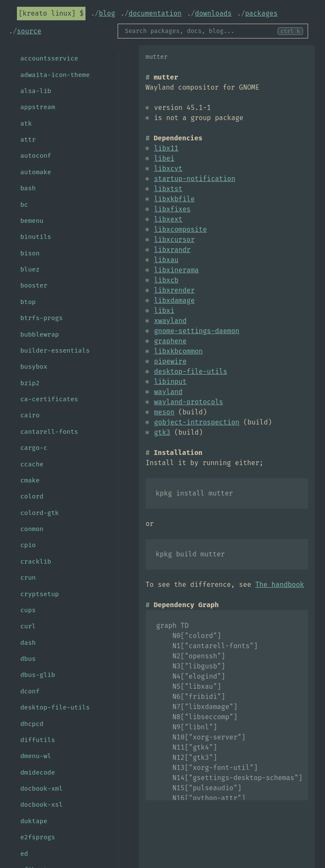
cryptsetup (40, 594)
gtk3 (162, 432)
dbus (28, 659)
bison (30, 253)
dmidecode (38, 772)
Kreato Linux (47, 13)
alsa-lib (36, 91)
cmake (30, 480)
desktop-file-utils (191, 371)
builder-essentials (55, 350)
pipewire (170, 361)
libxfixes (172, 209)
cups (28, 610)
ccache (32, 464)
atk (26, 123)
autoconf (36, 156)
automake (36, 172)
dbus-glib (38, 675)
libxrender (174, 290)
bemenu (32, 221)
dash (28, 643)
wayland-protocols (189, 402)
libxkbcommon (178, 351)
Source (29, 31)
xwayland (170, 321)
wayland (168, 392)
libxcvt (168, 168)
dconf (30, 691)
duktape (34, 821)
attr (28, 140)
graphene (170, 341)
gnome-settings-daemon (197, 331)
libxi (164, 311)
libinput (170, 382)
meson (164, 412)
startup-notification (195, 179)
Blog (107, 13)
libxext (168, 219)
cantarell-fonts (49, 432)
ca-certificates (49, 399)
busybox (34, 367)
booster (34, 285)
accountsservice (49, 58)
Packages (261, 13)
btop (28, 302)
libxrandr (172, 250)
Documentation (155, 13)
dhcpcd (32, 724)
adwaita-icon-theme (55, 75)
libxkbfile (174, 199)
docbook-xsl (41, 805)
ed (24, 854)
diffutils (38, 740)
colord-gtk (40, 513)
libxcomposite (180, 229)
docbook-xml (41, 789)
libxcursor (174, 240)
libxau (166, 260)
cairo (30, 415)
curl (28, 626)
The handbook (280, 585)
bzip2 (30, 383)
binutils (36, 237)
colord (32, 496)
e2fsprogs (38, 837)
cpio (28, 545)
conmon (32, 529)
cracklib (36, 561)
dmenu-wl (36, 756)
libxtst (168, 189)
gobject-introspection (197, 422)
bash (28, 188)
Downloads (213, 13)
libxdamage (174, 300)
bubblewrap (40, 334)
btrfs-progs (41, 318)
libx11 (166, 148)
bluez (30, 269)
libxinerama (176, 270)
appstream (38, 107)
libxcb (166, 280)
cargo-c (34, 448)
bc (24, 205)
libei (164, 158)
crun (28, 578)
